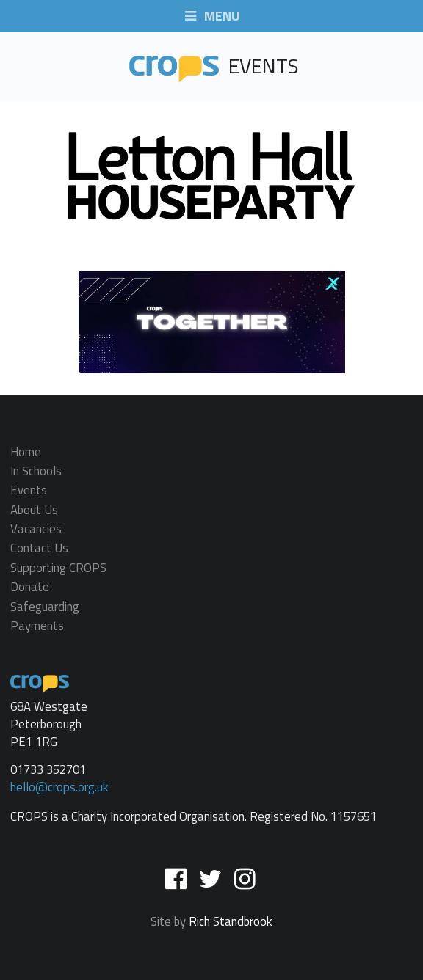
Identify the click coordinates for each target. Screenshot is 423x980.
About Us (34, 510)
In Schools (36, 471)
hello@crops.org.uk (59, 787)
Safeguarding (45, 607)
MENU (211, 17)
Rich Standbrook (231, 921)
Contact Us (39, 549)
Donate (30, 588)
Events (29, 491)
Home (26, 453)
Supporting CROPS (58, 568)
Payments (37, 625)
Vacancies (36, 529)
